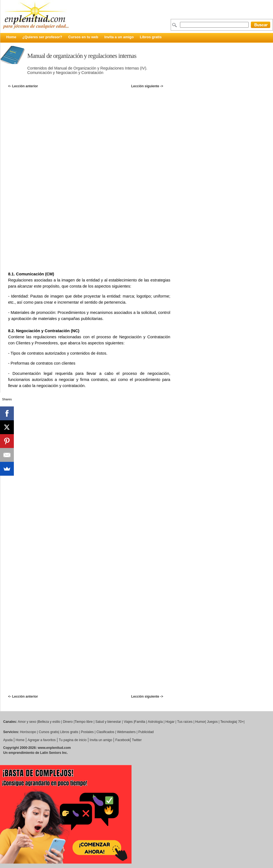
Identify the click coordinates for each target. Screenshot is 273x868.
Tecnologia (228, 722)
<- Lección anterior (23, 86)
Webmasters (126, 732)
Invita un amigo (101, 740)
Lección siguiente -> (147, 86)
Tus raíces (185, 722)
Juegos (213, 722)
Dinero (68, 722)
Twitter (137, 740)
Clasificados (105, 732)
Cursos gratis (49, 732)
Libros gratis (151, 37)
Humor (200, 722)
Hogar (170, 722)
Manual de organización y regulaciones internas (82, 56)
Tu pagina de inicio (73, 740)
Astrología (155, 722)
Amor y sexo (27, 722)
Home (11, 37)
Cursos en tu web (83, 37)
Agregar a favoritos (42, 740)
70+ (241, 722)
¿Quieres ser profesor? (42, 37)
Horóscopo (28, 732)
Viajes (128, 722)
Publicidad (146, 732)
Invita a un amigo (119, 37)
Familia (140, 722)
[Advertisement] (140, 131)
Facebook (123, 740)
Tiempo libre (84, 722)
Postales (87, 732)
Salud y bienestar (108, 722)
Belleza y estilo (49, 722)
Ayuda (8, 740)
